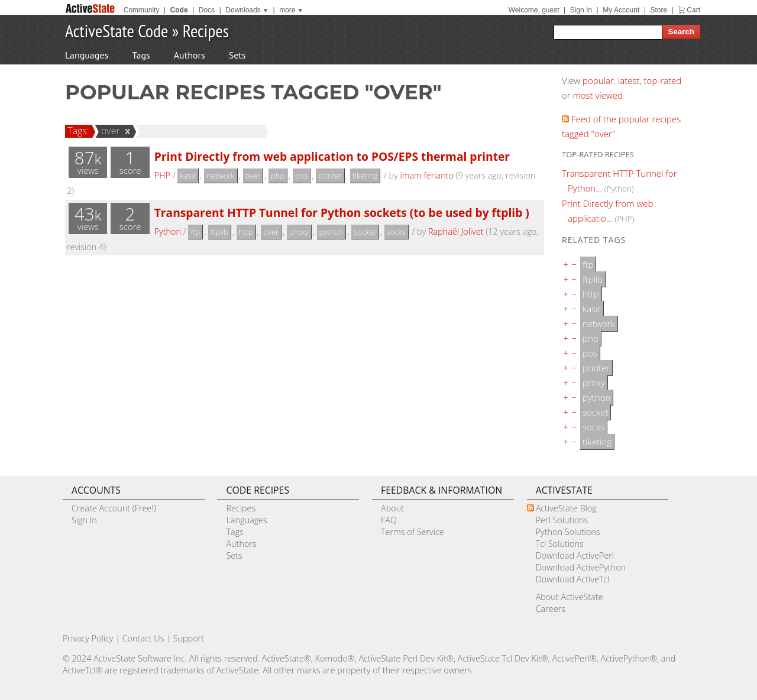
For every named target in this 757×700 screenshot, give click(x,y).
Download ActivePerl (575, 555)
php (278, 176)
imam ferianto (427, 175)
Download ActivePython (581, 567)
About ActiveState (570, 597)
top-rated (663, 80)
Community (142, 10)
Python (168, 231)
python (331, 232)
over (109, 131)
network (220, 176)
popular (598, 80)
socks (396, 232)
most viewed (598, 95)
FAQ (389, 520)
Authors (190, 55)
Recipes (206, 30)
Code (179, 10)
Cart (693, 10)
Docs (207, 10)
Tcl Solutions (560, 544)
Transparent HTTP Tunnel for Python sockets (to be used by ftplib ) (342, 213)
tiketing (365, 176)
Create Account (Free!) (114, 508)
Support (189, 638)
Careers (551, 609)
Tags (141, 55)
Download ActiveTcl (573, 579)
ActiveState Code (117, 30)
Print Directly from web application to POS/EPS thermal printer (332, 156)
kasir (188, 176)
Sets (237, 55)
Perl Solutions (562, 520)
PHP (162, 175)
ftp (195, 232)
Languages (87, 55)
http (246, 232)
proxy (299, 232)
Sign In (581, 10)
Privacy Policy (88, 638)
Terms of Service (413, 532)
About (392, 508)
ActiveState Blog (566, 508)
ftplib (219, 232)
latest (629, 80)
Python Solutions (568, 532)
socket (365, 232)
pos (301, 176)
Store (659, 10)
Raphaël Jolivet (456, 231)
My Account (621, 10)
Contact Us (143, 638)
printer (330, 176)
